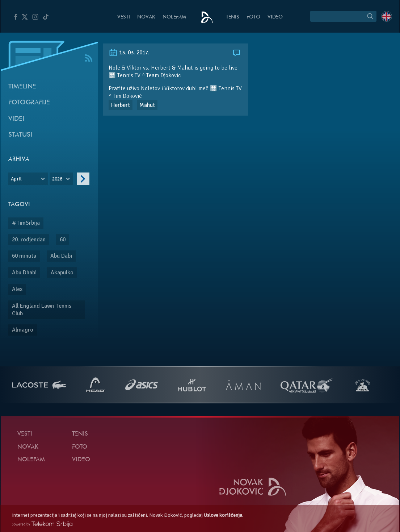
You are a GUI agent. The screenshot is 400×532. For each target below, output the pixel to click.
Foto (253, 17)
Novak (146, 17)
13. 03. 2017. (129, 53)
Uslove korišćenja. (224, 515)
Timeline (22, 87)
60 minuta (24, 256)
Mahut (147, 105)
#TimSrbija (26, 223)
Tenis (233, 17)
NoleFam (174, 17)
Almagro (23, 330)
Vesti (124, 17)
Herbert (121, 105)
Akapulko (62, 273)
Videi (16, 119)
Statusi (20, 135)
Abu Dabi (61, 256)
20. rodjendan (29, 240)
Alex (17, 289)
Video (275, 17)
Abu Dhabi (24, 273)
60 (63, 240)
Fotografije (29, 103)
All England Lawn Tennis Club (42, 310)
